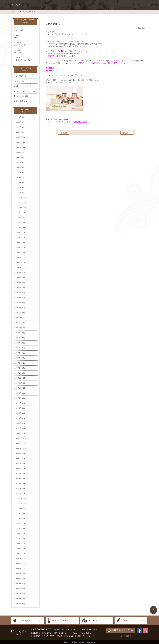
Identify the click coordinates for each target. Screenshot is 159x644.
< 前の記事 (63, 133)
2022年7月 (18, 223)
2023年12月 (18, 137)
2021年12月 (18, 258)
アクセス (45, 636)
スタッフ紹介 (19, 76)
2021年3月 (18, 303)
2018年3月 (18, 483)
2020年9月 (18, 333)
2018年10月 (18, 448)
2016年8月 (18, 579)
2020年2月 (18, 368)
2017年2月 (18, 549)
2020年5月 (18, 353)
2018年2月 (18, 488)
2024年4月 (18, 117)
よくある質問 (36, 636)
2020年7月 (18, 343)
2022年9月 (18, 212)
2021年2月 (18, 308)
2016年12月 (18, 559)
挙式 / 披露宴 (47, 633)
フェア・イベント (20, 86)
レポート (68, 633)
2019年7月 (18, 403)
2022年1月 (18, 253)
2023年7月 (18, 162)
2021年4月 (18, 298)
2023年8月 (18, 157)
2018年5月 (18, 473)
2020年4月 (18, 358)
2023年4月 (18, 177)
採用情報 (78, 636)
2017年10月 (18, 508)
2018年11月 (18, 443)
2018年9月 (18, 453)
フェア (61, 633)
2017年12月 (18, 498)
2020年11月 (18, 323)
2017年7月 (18, 524)
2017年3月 (18, 544)
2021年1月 (18, 313)
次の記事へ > (127, 133)
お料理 (55, 633)
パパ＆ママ (18, 81)
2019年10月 (18, 388)
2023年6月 (18, 167)
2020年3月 (18, 363)
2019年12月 (18, 378)
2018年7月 (18, 463)
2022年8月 (18, 217)
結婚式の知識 (19, 101)
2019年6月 (18, 408)
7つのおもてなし (79, 633)
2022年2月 (18, 248)
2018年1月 (18, 493)
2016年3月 (18, 604)
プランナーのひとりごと (23, 91)
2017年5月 (18, 534)
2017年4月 (18, 539)
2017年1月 (18, 554)
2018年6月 (18, 468)
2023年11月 (18, 142)
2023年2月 (18, 187)
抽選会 (89, 633)
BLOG (20, 12)
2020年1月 (18, 373)
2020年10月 (18, 328)
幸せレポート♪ (19, 96)
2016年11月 (18, 564)
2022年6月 (18, 227)
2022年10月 (18, 207)
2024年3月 (18, 122)
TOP (13, 12)
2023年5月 (18, 172)
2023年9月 (18, 152)
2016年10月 (18, 569)
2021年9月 (18, 273)
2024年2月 (18, 127)
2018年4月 (18, 478)
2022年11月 (18, 202)
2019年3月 (18, 423)
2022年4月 (18, 238)
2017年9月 (18, 514)
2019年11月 (18, 383)
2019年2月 (18, 428)
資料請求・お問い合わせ (65, 636)
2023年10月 (18, 147)
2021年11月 (18, 263)
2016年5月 (18, 594)
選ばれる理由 (36, 633)
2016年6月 (18, 589)
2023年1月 (18, 192)
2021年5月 (18, 293)
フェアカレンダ (80, 122)
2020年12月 (18, 318)
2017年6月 (18, 528)
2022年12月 (18, 197)
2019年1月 (18, 433)
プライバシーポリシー (91, 636)
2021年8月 (18, 278)
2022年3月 (18, 243)
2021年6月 (18, 288)
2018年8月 (18, 458)
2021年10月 (18, 268)
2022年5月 (18, 233)
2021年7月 (18, 283)
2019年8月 (18, 398)
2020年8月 (18, 338)
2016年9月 (18, 574)
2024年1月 (18, 132)
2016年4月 (18, 599)
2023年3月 (18, 182)
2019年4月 (18, 418)
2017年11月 (18, 503)
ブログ (52, 636)
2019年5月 (18, 413)
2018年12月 (18, 438)
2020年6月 (18, 348)
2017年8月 (18, 518)
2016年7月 (18, 584)
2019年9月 (18, 393)
